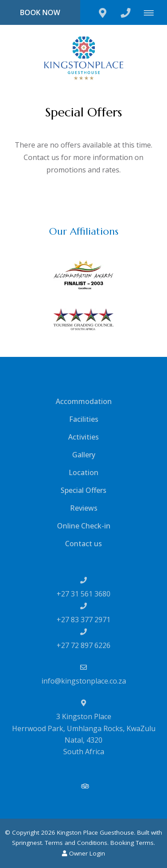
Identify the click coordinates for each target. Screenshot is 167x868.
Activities (83, 437)
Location (83, 472)
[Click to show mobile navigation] (152, 12)
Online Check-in (84, 526)
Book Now (40, 12)
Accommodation (84, 401)
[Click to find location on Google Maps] (102, 12)
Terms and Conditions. (77, 843)
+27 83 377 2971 (83, 620)
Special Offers (83, 490)
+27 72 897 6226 (83, 645)
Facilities (84, 419)
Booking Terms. (133, 843)
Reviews (84, 508)
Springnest (27, 843)
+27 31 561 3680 (83, 594)
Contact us (83, 544)
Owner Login (83, 853)
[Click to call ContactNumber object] (126, 12)
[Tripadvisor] (85, 786)
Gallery (84, 455)
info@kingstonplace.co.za (84, 681)
